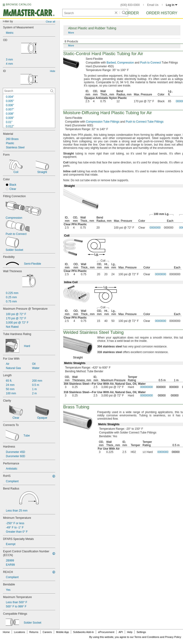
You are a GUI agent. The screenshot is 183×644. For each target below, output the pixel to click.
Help (130, 632)
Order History (162, 13)
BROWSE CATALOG (19, 4)
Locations (20, 632)
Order (132, 13)
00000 (162, 395)
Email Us (153, 5)
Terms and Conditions (147, 637)
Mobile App (62, 632)
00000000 (146, 387)
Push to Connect (151, 63)
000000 (161, 387)
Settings (141, 632)
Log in (172, 5)
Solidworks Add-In (83, 632)
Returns (34, 632)
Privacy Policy (173, 637)
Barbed (111, 63)
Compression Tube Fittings (103, 122)
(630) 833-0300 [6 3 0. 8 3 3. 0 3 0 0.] (130, 5)
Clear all (51, 22)
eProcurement (106, 632)
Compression (126, 63)
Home (6, 632)
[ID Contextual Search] (29, 91)
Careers (47, 632)
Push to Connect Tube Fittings (145, 122)
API (121, 632)
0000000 (155, 228)
